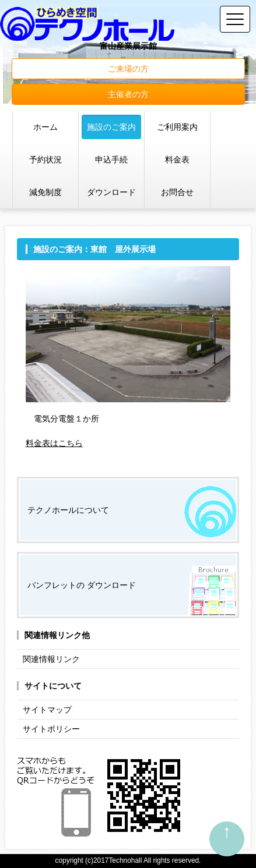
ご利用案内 (177, 127)
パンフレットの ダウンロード (82, 585)
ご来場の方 (128, 69)
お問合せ (177, 192)
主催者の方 (128, 94)
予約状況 (45, 160)
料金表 (177, 160)
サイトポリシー (51, 729)
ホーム (45, 127)
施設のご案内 (111, 127)
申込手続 (111, 160)
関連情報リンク (51, 659)
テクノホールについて (68, 510)
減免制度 (45, 192)
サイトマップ (47, 710)
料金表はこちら (54, 443)
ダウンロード (111, 192)
